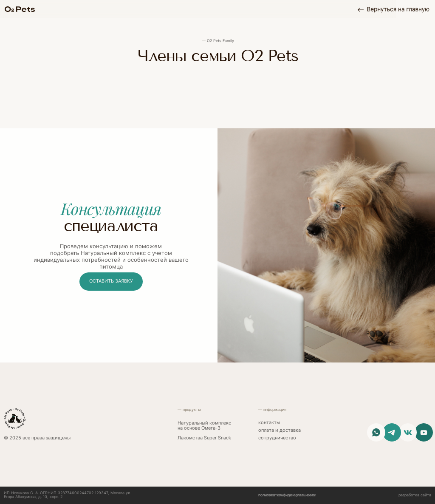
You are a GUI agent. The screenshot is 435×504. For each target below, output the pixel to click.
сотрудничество (277, 438)
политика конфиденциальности (287, 495)
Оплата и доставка (280, 430)
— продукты (189, 410)
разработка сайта (415, 495)
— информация (272, 410)
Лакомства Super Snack (204, 438)
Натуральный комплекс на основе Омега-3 (204, 426)
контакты (269, 423)
